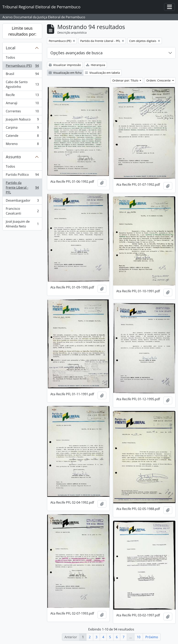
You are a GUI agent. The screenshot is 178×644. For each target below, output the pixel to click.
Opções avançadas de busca (76, 53)
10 (139, 637)
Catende (22, 136)
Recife (22, 96)
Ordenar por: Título (126, 80)
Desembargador (22, 201)
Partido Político (22, 175)
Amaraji (22, 104)
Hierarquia (96, 65)
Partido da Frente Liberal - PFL (22, 187)
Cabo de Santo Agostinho (22, 84)
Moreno (22, 145)
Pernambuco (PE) (22, 67)
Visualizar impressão (65, 65)
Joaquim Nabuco (22, 120)
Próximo (152, 637)
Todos (10, 57)
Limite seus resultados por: (22, 31)
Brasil (22, 75)
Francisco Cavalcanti (22, 211)
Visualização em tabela (102, 73)
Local (11, 48)
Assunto (13, 157)
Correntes (22, 112)
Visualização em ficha (65, 73)
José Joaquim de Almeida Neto (22, 224)
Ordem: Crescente (159, 80)
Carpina (22, 128)
